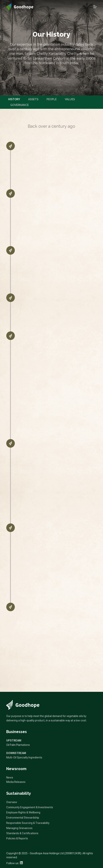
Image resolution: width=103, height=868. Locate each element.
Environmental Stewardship (23, 818)
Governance (19, 105)
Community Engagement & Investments (30, 807)
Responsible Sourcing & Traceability (28, 823)
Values (70, 99)
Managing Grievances (19, 828)
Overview (12, 802)
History (14, 99)
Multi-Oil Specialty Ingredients (24, 757)
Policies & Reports (17, 838)
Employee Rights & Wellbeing (23, 812)
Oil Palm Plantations (18, 745)
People (52, 99)
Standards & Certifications (22, 833)
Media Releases (16, 782)
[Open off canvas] (95, 7)
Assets (33, 99)
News (10, 778)
